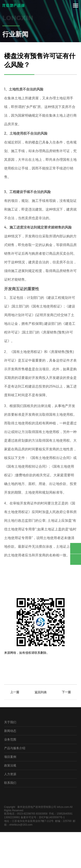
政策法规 (10, 765)
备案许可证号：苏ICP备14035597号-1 (43, 817)
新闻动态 (10, 731)
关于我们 (10, 722)
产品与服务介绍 (15, 748)
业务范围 (10, 739)
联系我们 (10, 783)
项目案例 (10, 757)
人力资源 (10, 774)
